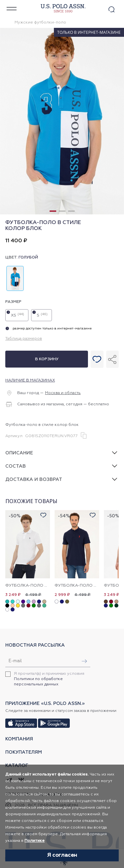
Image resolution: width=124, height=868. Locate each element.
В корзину (47, 359)
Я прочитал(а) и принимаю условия (49, 679)
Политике (35, 841)
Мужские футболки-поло (40, 23)
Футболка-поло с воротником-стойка (77, 586)
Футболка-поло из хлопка (28, 586)
